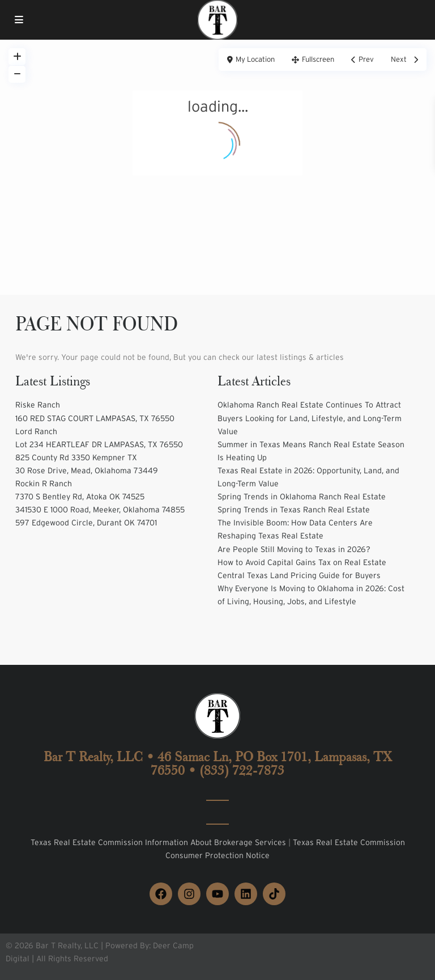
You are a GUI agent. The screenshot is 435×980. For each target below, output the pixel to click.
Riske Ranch (38, 405)
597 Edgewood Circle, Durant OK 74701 (86, 523)
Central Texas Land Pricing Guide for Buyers (299, 575)
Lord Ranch (36, 431)
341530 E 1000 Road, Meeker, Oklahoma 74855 (100, 510)
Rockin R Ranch (44, 483)
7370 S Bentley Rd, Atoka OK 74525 (80, 497)
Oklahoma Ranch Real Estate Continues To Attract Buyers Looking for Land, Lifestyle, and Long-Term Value (310, 418)
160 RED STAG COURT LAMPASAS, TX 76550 (95, 418)
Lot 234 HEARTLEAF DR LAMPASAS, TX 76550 (99, 444)
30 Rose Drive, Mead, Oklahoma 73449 (87, 470)
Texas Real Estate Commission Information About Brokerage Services (159, 842)
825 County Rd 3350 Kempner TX (76, 457)
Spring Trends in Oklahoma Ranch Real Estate (302, 497)
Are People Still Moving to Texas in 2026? (294, 549)
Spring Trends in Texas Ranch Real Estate (294, 510)
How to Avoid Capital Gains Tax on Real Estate (302, 562)
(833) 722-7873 (242, 770)
